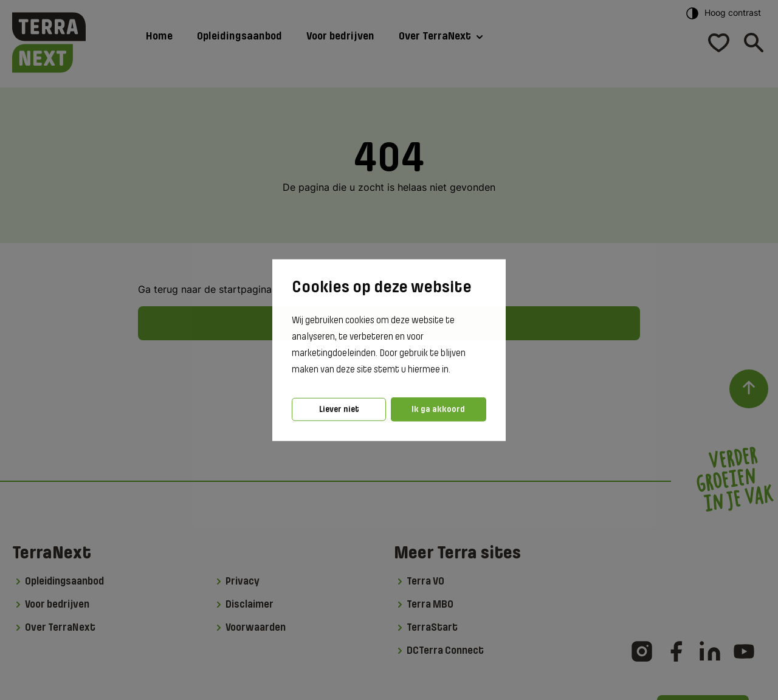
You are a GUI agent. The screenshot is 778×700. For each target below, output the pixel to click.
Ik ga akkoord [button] (438, 409)
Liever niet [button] (339, 409)
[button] (454, 370)
